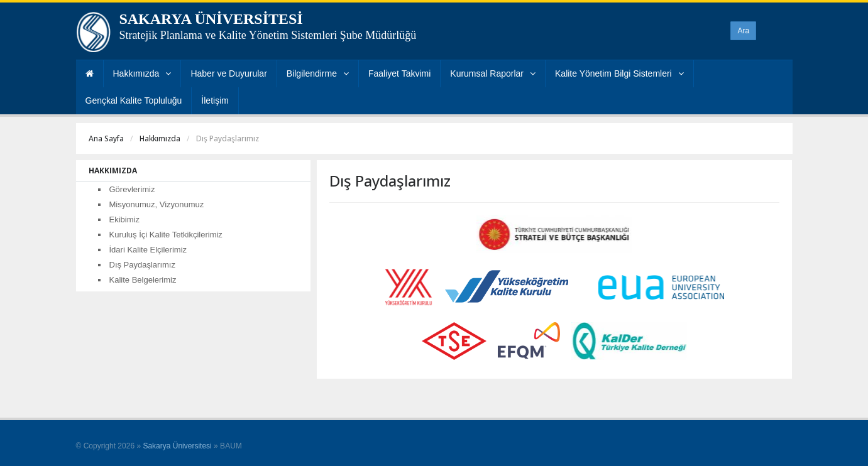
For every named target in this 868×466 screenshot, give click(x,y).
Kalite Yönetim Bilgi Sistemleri (619, 73)
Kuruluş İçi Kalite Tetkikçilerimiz (166, 235)
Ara (743, 31)
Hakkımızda (142, 73)
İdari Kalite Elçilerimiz (148, 250)
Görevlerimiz (132, 189)
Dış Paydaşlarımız (142, 265)
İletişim (215, 100)
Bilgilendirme (318, 73)
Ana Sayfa (106, 138)
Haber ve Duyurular (228, 73)
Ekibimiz (124, 219)
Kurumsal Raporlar (493, 73)
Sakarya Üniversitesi (177, 446)
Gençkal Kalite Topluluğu (134, 100)
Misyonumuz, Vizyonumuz (157, 204)
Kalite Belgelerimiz (143, 280)
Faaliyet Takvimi (399, 73)
